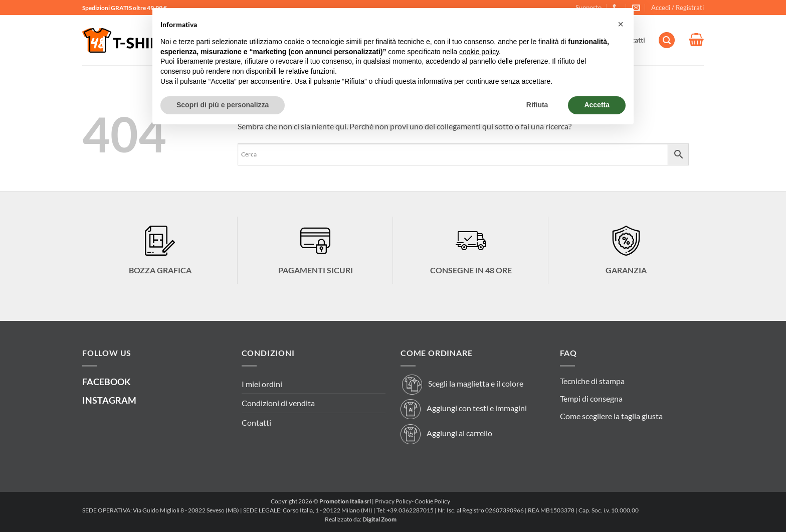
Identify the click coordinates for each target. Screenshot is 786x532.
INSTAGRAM (109, 400)
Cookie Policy (432, 501)
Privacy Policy (393, 501)
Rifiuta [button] (537, 105)
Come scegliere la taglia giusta (611, 416)
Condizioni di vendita (278, 403)
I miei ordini (262, 384)
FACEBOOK (107, 382)
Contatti (256, 422)
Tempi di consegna (591, 398)
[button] (677, 8)
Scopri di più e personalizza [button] (223, 105)
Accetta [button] (597, 105)
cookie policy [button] (479, 52)
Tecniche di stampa (592, 381)
